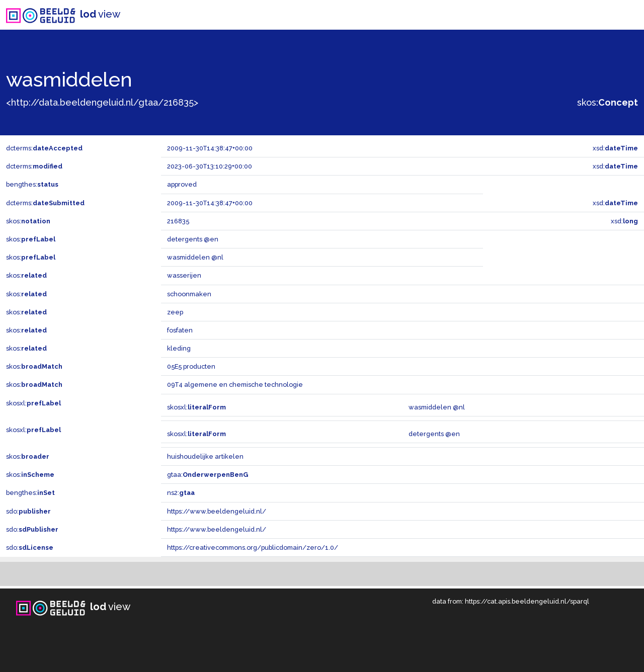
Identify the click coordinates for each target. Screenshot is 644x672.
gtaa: (208, 475)
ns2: (181, 493)
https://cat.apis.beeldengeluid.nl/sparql (527, 601)
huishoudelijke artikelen (205, 456)
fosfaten (180, 330)
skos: (608, 102)
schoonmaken (189, 294)
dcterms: (44, 148)
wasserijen (184, 275)
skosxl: (33, 403)
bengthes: (32, 184)
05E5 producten (191, 366)
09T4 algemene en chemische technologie (235, 385)
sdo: (28, 511)
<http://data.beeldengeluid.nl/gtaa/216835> (102, 102)
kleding (179, 348)
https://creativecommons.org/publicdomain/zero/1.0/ (253, 548)
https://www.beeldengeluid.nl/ (217, 511)
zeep (175, 312)
